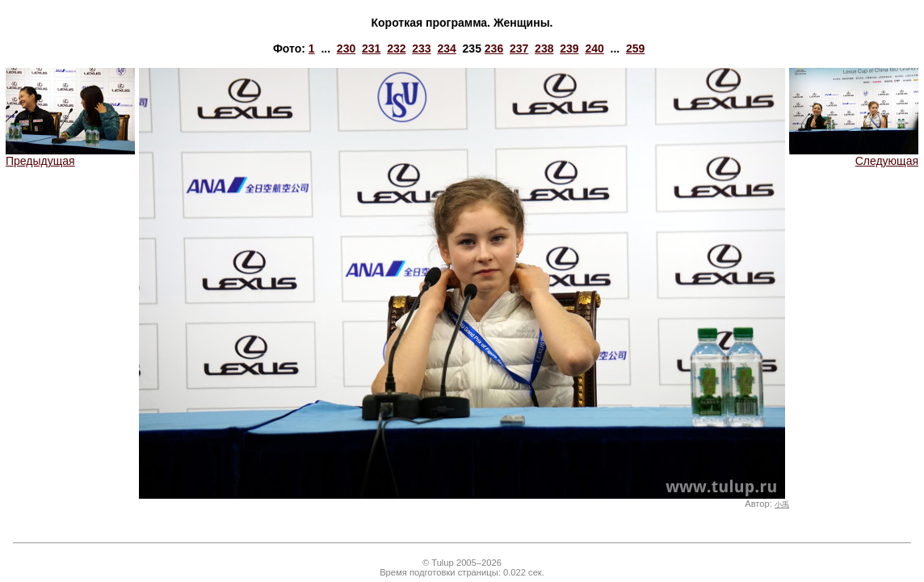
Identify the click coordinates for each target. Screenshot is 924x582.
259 (635, 48)
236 (494, 48)
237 (519, 48)
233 (421, 48)
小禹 (782, 504)
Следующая (854, 156)
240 (594, 48)
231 (371, 48)
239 (569, 48)
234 (446, 48)
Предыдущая (70, 156)
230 (346, 48)
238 (544, 48)
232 (396, 48)
